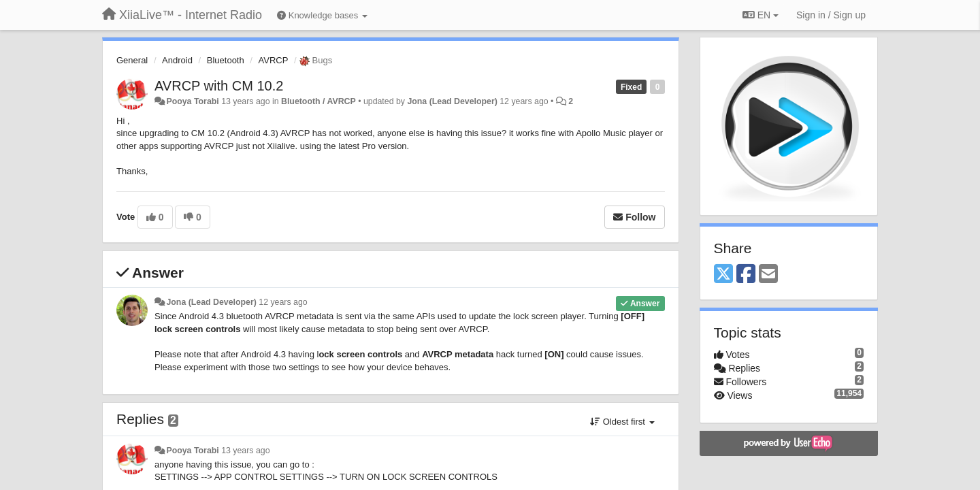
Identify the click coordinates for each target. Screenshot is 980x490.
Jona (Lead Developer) (452, 101)
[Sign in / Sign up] (831, 15)
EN (761, 15)
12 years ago (283, 302)
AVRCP (274, 60)
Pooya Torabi (192, 101)
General (132, 60)
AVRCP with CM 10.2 (219, 86)
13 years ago (245, 451)
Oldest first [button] (622, 422)
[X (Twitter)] (723, 275)
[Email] (768, 275)
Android (177, 60)
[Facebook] (746, 275)
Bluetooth (226, 60)
